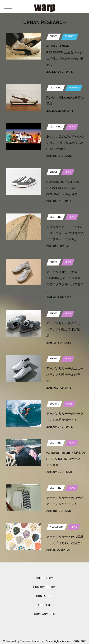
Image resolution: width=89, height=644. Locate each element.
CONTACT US (45, 596)
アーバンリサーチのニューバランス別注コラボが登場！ (65, 329)
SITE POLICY (45, 578)
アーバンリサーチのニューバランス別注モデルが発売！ (65, 375)
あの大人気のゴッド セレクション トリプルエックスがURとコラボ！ (65, 143)
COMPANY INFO (45, 614)
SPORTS (54, 404)
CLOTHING (56, 88)
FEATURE (70, 37)
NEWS (72, 127)
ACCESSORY (57, 527)
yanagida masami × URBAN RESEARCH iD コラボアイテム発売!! (66, 459)
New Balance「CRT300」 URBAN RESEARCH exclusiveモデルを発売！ (66, 188)
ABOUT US (45, 605)
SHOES (54, 37)
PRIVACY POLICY (44, 587)
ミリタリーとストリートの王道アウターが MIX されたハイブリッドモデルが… (65, 233)
